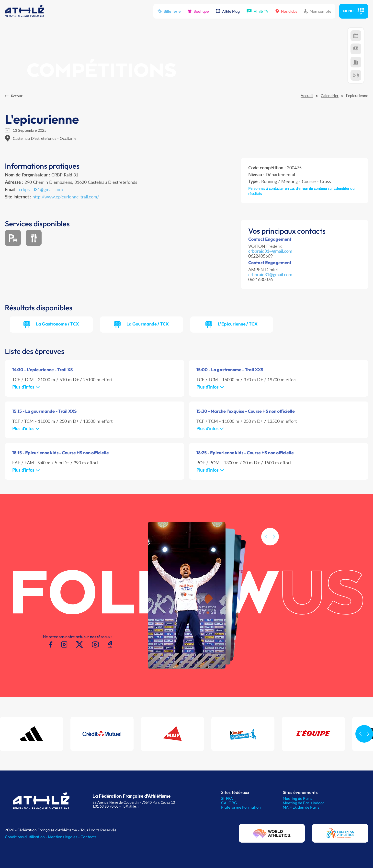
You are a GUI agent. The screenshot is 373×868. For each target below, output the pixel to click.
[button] (274, 551)
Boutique (198, 11)
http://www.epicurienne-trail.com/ (66, 197)
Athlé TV (258, 11)
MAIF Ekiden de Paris (301, 807)
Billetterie (169, 11)
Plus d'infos (26, 387)
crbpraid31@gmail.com (41, 189)
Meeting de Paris (297, 798)
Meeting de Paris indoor (304, 803)
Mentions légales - (64, 837)
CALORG (229, 803)
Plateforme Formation (241, 807)
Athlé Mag (228, 11)
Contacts (88, 837)
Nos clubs (286, 11)
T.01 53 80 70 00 (105, 806)
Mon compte (318, 11)
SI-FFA (227, 798)
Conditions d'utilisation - (26, 837)
